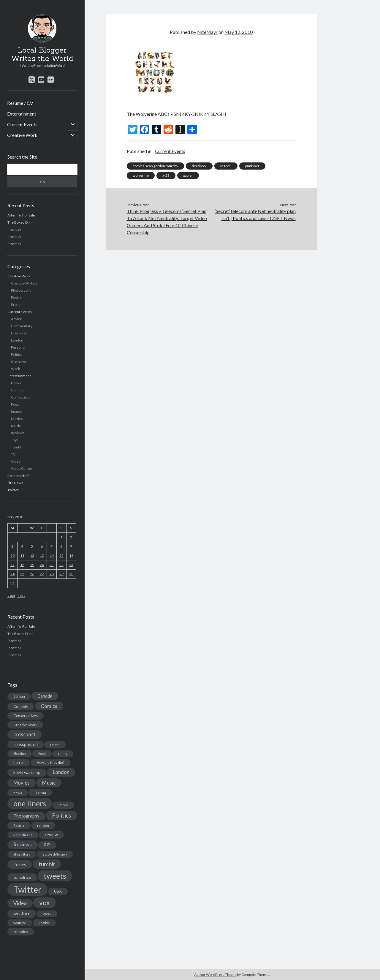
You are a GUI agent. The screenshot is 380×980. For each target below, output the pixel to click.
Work (15, 369)
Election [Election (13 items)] (20, 754)
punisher (252, 166)
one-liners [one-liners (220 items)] (30, 803)
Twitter (13, 490)
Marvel (226, 166)
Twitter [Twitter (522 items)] (27, 889)
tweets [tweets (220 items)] (55, 876)
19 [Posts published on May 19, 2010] (32, 565)
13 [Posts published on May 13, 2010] (42, 555)
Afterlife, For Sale (21, 215)
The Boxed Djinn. (21, 222)
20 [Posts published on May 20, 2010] (42, 565)
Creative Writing (24, 283)
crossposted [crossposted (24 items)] (26, 744)
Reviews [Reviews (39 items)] (23, 845)
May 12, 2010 (239, 32)
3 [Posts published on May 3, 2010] (12, 546)
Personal (18, 347)
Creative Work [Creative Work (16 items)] (25, 725)
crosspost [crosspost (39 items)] (24, 734)
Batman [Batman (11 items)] (19, 696)
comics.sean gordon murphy (155, 166)
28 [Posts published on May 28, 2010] (52, 574)
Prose (16, 305)
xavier (188, 175)
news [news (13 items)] (18, 793)
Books (16, 383)
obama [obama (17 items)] (40, 793)
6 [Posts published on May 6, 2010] (42, 546)
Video (16, 461)
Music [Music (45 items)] (49, 783)
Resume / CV (20, 103)
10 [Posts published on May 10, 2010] (12, 555)
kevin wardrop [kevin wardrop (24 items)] (27, 772)
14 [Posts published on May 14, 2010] (52, 555)
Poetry (16, 297)
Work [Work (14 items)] (47, 914)
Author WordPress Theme (215, 975)
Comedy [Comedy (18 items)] (21, 706)
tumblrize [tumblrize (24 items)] (22, 877)
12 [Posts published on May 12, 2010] (32, 555)
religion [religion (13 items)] (43, 825)
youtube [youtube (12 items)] (20, 923)
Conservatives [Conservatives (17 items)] (26, 716)
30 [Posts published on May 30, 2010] (71, 574)
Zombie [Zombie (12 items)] (44, 923)
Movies (17, 419)
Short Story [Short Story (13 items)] (22, 854)
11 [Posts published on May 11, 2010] (22, 555)
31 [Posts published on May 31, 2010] (12, 583)
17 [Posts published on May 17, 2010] (12, 565)
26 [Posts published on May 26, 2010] (32, 574)
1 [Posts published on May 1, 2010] (61, 537)
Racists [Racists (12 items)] (19, 825)
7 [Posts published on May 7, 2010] (52, 546)
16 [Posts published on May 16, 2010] (71, 555)
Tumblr (17, 447)
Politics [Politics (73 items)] (62, 815)
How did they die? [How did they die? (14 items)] (50, 762)
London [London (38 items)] (61, 772)
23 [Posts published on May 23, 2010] (71, 565)
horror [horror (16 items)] (19, 762)
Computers (20, 397)
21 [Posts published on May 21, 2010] (52, 565)
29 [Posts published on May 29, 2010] (61, 574)
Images (17, 411)
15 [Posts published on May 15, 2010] (61, 555)
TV (13, 454)
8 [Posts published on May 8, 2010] (61, 546)
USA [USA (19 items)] (58, 891)
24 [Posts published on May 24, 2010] (12, 574)
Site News (19, 362)
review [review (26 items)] (51, 835)
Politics (17, 354)
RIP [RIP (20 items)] (47, 845)
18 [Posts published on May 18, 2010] (22, 565)
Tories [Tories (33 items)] (20, 864)
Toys (15, 440)
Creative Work (22, 135)
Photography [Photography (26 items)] (26, 816)
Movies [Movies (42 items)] (22, 783)
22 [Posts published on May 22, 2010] (61, 565)
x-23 (166, 175)
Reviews (18, 433)
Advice (16, 319)
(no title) (14, 229)
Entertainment (22, 114)
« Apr (11, 596)
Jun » (21, 596)
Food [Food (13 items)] (42, 754)
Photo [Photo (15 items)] (63, 805)
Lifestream (20, 333)
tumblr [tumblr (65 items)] (47, 864)
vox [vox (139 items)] (45, 902)
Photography (21, 290)
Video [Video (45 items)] (20, 903)
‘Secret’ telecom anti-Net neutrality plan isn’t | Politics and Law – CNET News (255, 215)
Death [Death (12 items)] (55, 745)
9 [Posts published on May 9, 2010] (71, 546)
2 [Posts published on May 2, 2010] (71, 537)
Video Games (22, 468)
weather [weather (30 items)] (22, 913)
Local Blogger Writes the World (42, 55)
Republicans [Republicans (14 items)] (23, 835)
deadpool (199, 166)
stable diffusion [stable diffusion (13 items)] (55, 854)
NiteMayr (207, 32)
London (17, 340)
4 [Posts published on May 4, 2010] (22, 546)
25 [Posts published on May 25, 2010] (22, 574)
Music (16, 426)
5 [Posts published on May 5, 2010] (32, 546)
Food (15, 404)
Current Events (22, 124)
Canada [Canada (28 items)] (45, 696)
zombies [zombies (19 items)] (21, 932)
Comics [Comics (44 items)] (49, 706)
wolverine (141, 175)
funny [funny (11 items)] (63, 754)
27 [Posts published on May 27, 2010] (42, 574)
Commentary (22, 326)
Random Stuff (18, 476)
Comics (17, 390)
